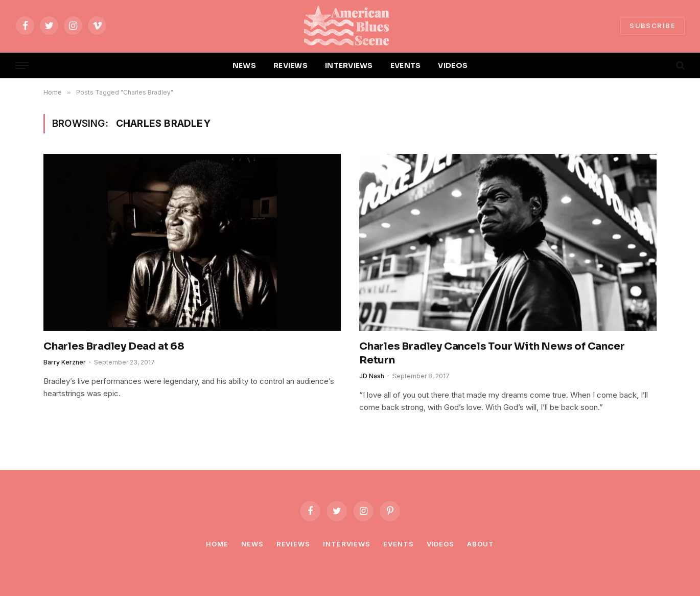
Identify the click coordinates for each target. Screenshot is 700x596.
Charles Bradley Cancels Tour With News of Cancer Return (492, 353)
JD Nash (372, 376)
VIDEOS (453, 65)
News (252, 544)
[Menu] (22, 66)
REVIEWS (290, 65)
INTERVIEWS (349, 65)
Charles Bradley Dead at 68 (114, 346)
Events (398, 544)
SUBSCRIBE (652, 26)
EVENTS (406, 65)
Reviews (293, 544)
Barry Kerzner (65, 362)
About (481, 544)
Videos (440, 544)
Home (217, 544)
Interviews (347, 544)
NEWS (244, 65)
